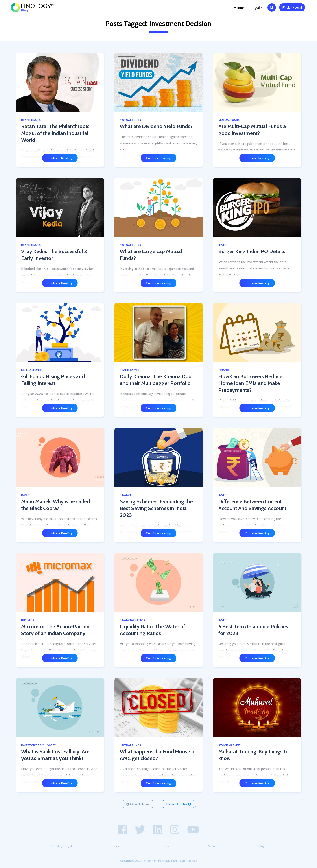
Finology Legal (292, 7)
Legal (256, 7)
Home (240, 7)
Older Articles (138, 804)
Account (214, 846)
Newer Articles (179, 804)
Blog (262, 846)
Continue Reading (60, 158)
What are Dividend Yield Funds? (156, 126)
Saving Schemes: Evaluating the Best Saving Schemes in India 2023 (156, 508)
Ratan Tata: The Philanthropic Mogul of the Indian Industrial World (55, 133)
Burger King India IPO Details (252, 251)
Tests (165, 846)
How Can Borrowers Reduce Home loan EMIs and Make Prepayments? (250, 383)
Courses (116, 846)
